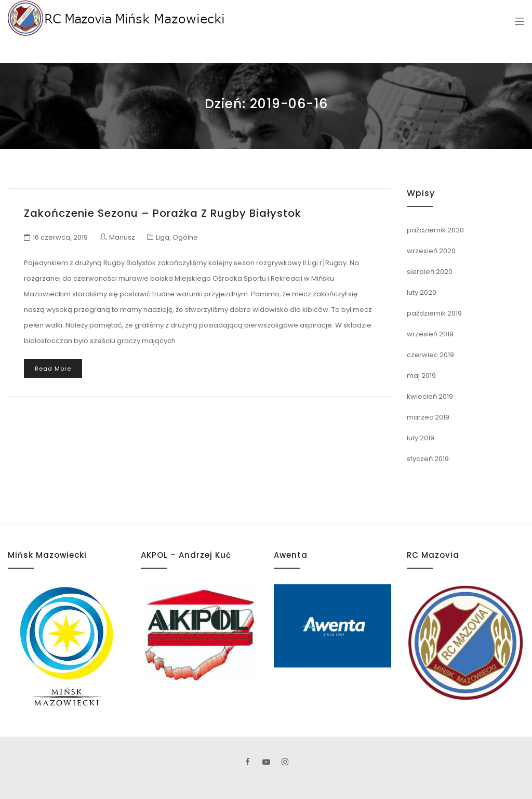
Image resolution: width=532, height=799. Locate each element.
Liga (163, 237)
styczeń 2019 (428, 459)
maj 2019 (421, 376)
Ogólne (185, 237)
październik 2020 (435, 230)
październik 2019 (434, 313)
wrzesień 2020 (431, 251)
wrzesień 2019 (430, 334)
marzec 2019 (428, 417)
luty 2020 (422, 292)
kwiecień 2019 (430, 396)
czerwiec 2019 (430, 355)
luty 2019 (421, 438)
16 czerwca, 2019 (60, 237)
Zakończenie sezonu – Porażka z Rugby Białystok (163, 213)
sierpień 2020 (430, 272)
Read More (53, 369)
